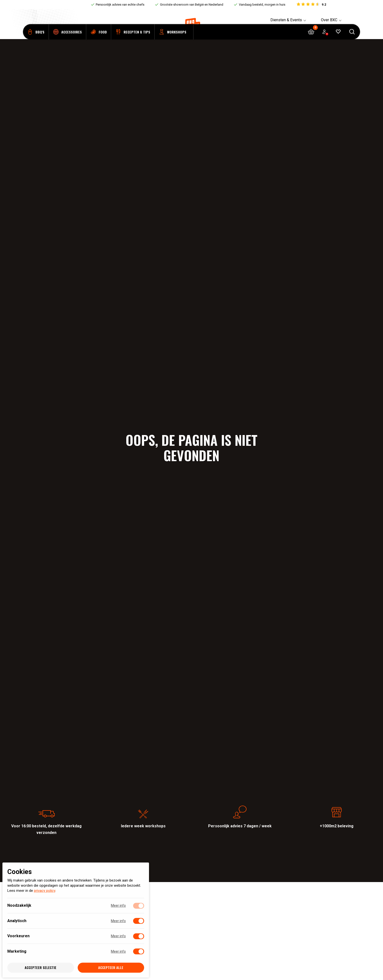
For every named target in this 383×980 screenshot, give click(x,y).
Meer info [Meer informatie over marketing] (118, 951)
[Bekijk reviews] (311, 5)
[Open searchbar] (352, 39)
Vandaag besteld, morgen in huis (262, 5)
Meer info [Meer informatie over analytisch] (118, 921)
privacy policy (45, 891)
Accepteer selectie (41, 968)
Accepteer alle (111, 968)
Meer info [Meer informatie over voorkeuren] (118, 936)
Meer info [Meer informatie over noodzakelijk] (118, 906)
